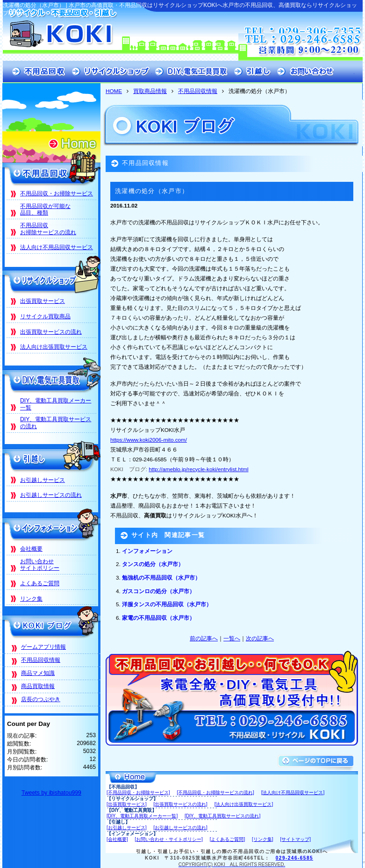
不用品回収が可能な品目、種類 (45, 210)
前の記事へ (204, 638)
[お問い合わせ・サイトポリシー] (169, 839)
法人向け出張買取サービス (54, 347)
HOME (114, 91)
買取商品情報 (150, 91)
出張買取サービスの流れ (51, 332)
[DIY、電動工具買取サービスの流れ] (222, 816)
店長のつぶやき (41, 699)
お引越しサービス (43, 480)
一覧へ (232, 638)
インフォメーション (147, 551)
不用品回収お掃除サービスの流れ (48, 229)
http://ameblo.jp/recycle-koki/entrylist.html (198, 469)
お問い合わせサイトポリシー (40, 565)
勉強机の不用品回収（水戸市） (161, 577)
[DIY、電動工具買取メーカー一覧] (142, 816)
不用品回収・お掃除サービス (57, 194)
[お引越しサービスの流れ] (180, 828)
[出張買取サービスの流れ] (180, 804)
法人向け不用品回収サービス (57, 247)
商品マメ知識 (38, 673)
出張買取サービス (43, 301)
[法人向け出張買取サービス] (244, 804)
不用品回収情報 (198, 91)
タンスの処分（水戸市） (153, 564)
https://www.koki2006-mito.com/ (149, 440)
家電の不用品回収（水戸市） (158, 618)
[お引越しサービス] (127, 828)
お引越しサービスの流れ (51, 495)
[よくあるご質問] (228, 839)
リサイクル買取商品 (45, 316)
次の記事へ (260, 638)
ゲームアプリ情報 (43, 647)
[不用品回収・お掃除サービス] (138, 793)
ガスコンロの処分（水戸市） (158, 591)
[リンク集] (263, 839)
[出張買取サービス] (127, 804)
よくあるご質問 (40, 583)
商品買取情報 (38, 686)
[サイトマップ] (295, 839)
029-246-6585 (294, 858)
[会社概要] (117, 839)
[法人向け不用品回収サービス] (293, 793)
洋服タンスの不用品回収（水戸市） (167, 604)
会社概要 (31, 549)
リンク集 (31, 599)
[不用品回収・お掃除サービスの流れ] (215, 793)
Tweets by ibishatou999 (51, 793)
